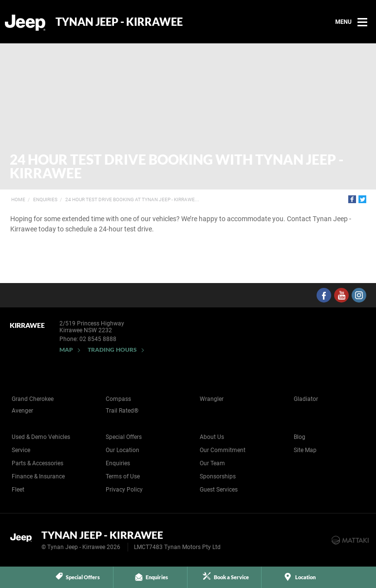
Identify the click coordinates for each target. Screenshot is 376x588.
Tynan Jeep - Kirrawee (119, 22)
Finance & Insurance (38, 476)
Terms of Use (123, 476)
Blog (300, 437)
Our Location (122, 450)
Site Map (305, 450)
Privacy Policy (124, 490)
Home (18, 199)
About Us (212, 437)
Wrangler (212, 399)
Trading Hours (112, 350)
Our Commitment (223, 450)
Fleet (18, 490)
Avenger (22, 411)
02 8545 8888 (98, 339)
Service (21, 450)
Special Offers (124, 437)
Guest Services (219, 490)
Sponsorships (218, 476)
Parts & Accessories (38, 463)
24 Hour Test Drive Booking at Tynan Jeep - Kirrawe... (132, 199)
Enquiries (45, 199)
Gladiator (306, 399)
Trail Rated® (122, 411)
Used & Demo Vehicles (41, 437)
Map (66, 350)
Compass (118, 399)
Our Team (212, 463)
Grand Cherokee (33, 399)
